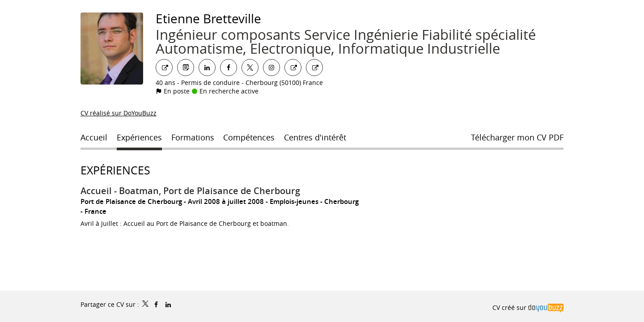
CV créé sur (528, 307)
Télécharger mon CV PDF (517, 137)
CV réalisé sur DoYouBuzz (119, 113)
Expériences (115, 170)
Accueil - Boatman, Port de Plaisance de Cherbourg (190, 191)
